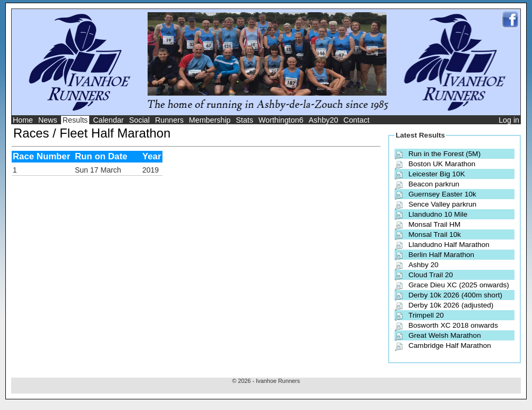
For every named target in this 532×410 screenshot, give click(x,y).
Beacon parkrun (434, 184)
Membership (210, 120)
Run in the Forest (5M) (444, 154)
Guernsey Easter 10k (442, 194)
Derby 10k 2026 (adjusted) (451, 305)
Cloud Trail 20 (431, 275)
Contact (357, 120)
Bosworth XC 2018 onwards (453, 325)
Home (23, 120)
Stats (244, 120)
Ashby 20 (423, 265)
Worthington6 (281, 120)
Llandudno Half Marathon (449, 245)
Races (31, 133)
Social (139, 120)
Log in (509, 120)
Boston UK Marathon (442, 164)
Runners (169, 120)
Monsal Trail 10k (435, 234)
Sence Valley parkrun (442, 204)
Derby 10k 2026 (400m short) (455, 295)
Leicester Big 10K (437, 174)
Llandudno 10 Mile (438, 214)
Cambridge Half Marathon (450, 345)
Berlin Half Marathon (441, 255)
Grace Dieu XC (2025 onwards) (459, 285)
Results (75, 120)
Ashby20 (323, 120)
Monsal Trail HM (434, 224)
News (48, 120)
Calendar (108, 120)
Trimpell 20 (426, 315)
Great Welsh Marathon (445, 335)
